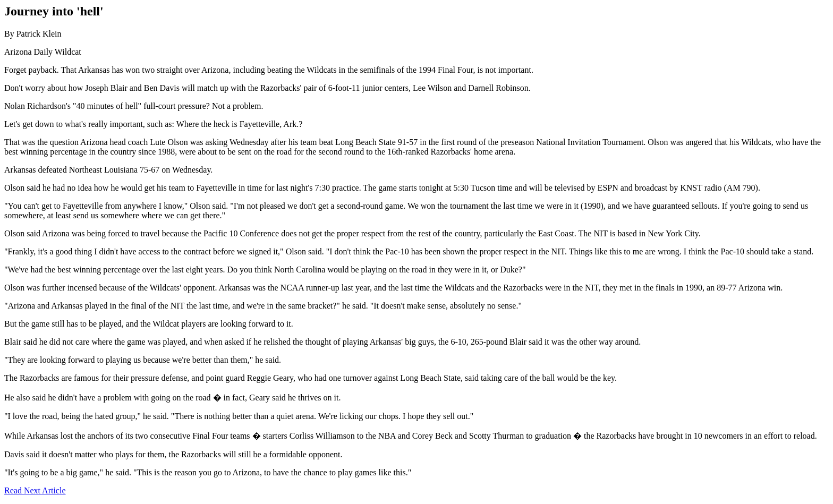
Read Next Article (35, 490)
